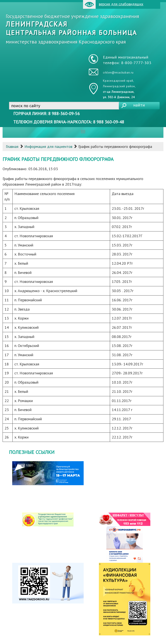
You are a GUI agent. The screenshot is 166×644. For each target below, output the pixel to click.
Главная (12, 146)
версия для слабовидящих (113, 4)
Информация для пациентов (48, 146)
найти (139, 105)
